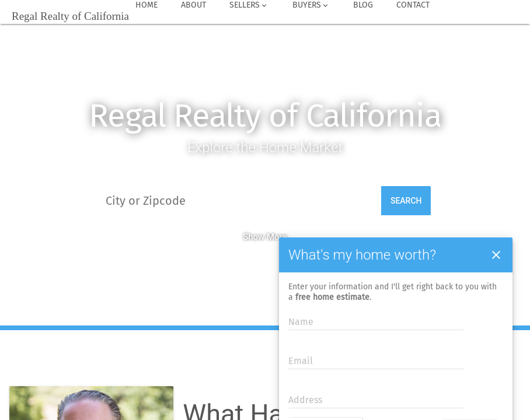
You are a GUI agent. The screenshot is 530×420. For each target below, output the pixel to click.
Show (254, 237)
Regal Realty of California (265, 116)
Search (406, 201)
